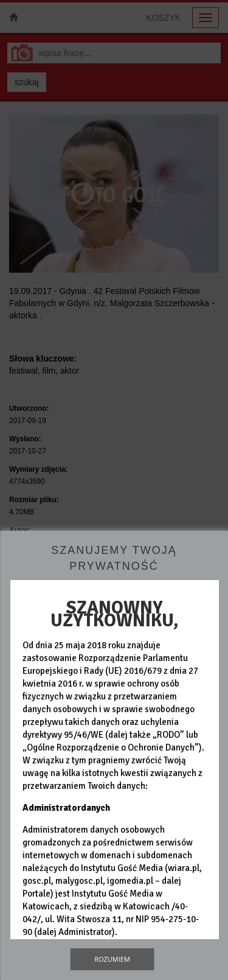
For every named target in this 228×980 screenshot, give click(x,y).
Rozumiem (112, 959)
